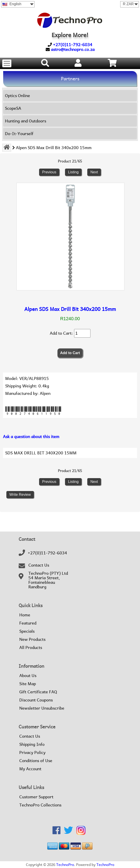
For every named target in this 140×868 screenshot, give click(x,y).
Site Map (28, 684)
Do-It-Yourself (19, 134)
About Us (28, 676)
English (12, 4)
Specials (27, 631)
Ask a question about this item (31, 437)
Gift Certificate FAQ (38, 692)
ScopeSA (13, 108)
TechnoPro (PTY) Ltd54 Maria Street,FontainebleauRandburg (48, 580)
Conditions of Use (36, 761)
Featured (28, 623)
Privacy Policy (32, 753)
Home (25, 615)
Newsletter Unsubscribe (42, 708)
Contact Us (39, 565)
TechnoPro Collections (40, 805)
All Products (31, 648)
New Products (32, 639)
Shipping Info (32, 744)
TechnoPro (65, 865)
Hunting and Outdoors (26, 121)
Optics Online (17, 96)
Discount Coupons (36, 700)
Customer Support (36, 797)
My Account (30, 769)
